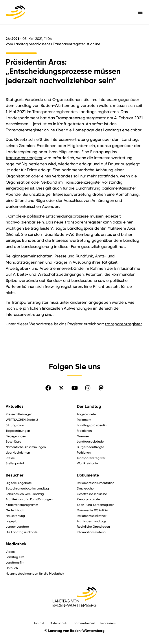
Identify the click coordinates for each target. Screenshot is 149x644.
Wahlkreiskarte (87, 463)
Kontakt (39, 623)
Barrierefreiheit (84, 623)
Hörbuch (12, 568)
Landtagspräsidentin (92, 425)
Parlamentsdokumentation (96, 483)
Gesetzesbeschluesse (92, 494)
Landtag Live (15, 557)
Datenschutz (59, 623)
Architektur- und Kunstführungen (29, 499)
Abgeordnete (86, 414)
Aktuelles (15, 406)
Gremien (83, 436)
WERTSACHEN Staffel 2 (22, 420)
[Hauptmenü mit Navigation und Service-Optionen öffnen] (140, 12)
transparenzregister (24, 158)
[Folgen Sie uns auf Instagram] (88, 388)
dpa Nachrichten (18, 452)
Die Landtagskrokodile (22, 532)
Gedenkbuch (15, 510)
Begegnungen (16, 436)
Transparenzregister (91, 458)
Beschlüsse (13, 441)
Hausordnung (15, 516)
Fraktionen (84, 431)
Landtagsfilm (15, 562)
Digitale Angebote (19, 483)
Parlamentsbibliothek (92, 516)
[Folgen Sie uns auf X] (61, 388)
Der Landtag (89, 406)
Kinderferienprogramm (22, 505)
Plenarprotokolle (88, 499)
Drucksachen (86, 488)
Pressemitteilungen (19, 414)
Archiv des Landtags (91, 521)
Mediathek (16, 544)
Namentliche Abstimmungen (26, 447)
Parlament (84, 420)
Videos (10, 552)
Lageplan (13, 521)
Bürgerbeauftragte (90, 447)
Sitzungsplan (15, 425)
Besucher (15, 475)
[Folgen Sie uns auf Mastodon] (101, 388)
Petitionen (84, 452)
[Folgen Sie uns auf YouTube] (75, 388)
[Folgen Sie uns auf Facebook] (48, 388)
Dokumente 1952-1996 (92, 510)
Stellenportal (15, 463)
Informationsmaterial (92, 532)
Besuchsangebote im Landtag (27, 488)
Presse (10, 458)
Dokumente (88, 475)
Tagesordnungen (18, 431)
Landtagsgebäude (90, 441)
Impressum (108, 623)
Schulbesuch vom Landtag (25, 494)
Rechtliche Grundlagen (93, 526)
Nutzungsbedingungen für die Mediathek (35, 573)
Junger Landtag (17, 526)
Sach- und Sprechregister (95, 505)
